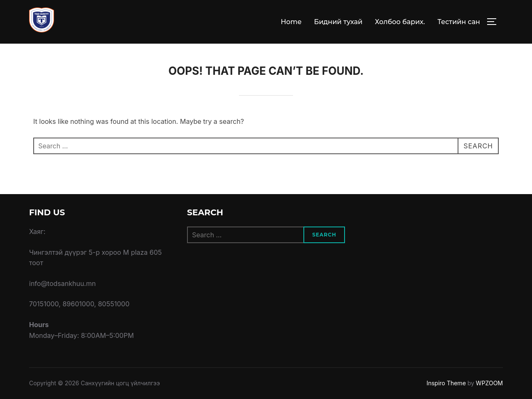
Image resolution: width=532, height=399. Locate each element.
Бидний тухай (338, 22)
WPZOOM (489, 383)
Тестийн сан (459, 22)
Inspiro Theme (446, 383)
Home (291, 22)
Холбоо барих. (400, 22)
